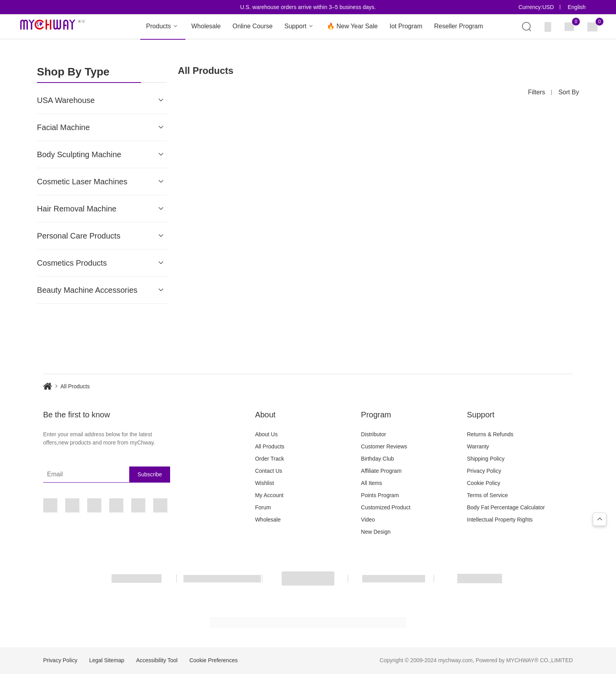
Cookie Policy (484, 483)
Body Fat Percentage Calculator (506, 507)
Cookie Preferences (214, 660)
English (577, 7)
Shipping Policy (486, 459)
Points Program (380, 495)
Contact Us (269, 471)
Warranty (478, 446)
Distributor (374, 434)
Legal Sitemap (107, 660)
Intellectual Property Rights (500, 520)
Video (368, 520)
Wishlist (264, 483)
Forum (263, 507)
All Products (270, 446)
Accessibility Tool (157, 660)
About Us (266, 434)
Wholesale (206, 26)
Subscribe (150, 474)
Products (163, 27)
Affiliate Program (381, 471)
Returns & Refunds (490, 434)
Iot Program (406, 26)
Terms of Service (488, 495)
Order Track (269, 459)
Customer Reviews (384, 446)
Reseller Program (458, 26)
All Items (372, 483)
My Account (269, 495)
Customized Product (386, 507)
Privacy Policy (484, 471)
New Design (376, 532)
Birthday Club (378, 459)
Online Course (253, 26)
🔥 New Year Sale (352, 26)
